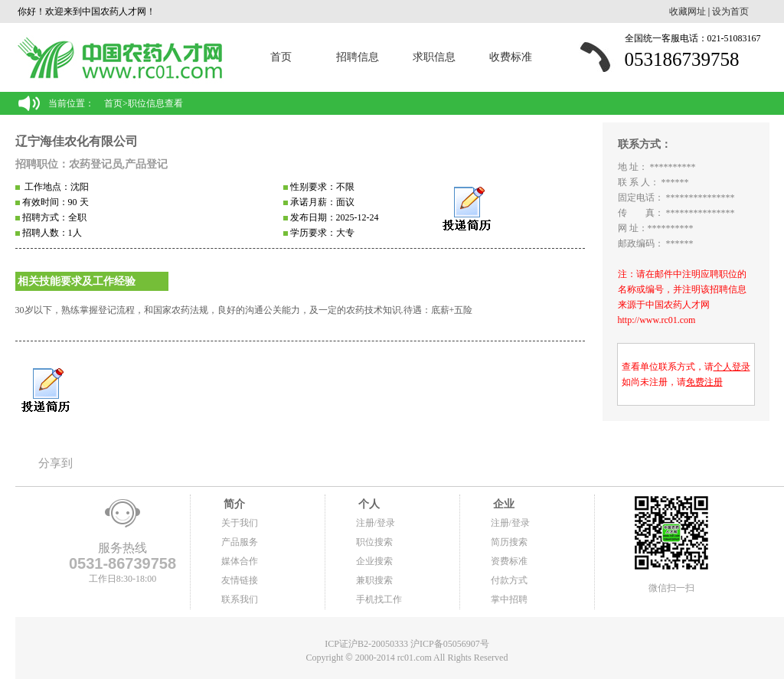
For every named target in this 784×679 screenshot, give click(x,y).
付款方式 (509, 580)
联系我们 (240, 599)
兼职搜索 (374, 580)
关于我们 (240, 523)
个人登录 (732, 367)
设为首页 (730, 11)
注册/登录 (376, 523)
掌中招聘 (509, 599)
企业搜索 (374, 561)
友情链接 (240, 580)
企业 (503, 504)
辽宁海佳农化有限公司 (77, 141)
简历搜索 (509, 542)
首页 (281, 57)
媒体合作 (240, 561)
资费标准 (509, 561)
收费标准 (511, 57)
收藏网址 (688, 11)
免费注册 (704, 382)
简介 (234, 504)
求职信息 (434, 57)
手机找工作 (379, 599)
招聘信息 (358, 57)
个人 (368, 504)
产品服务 (240, 542)
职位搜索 (374, 542)
